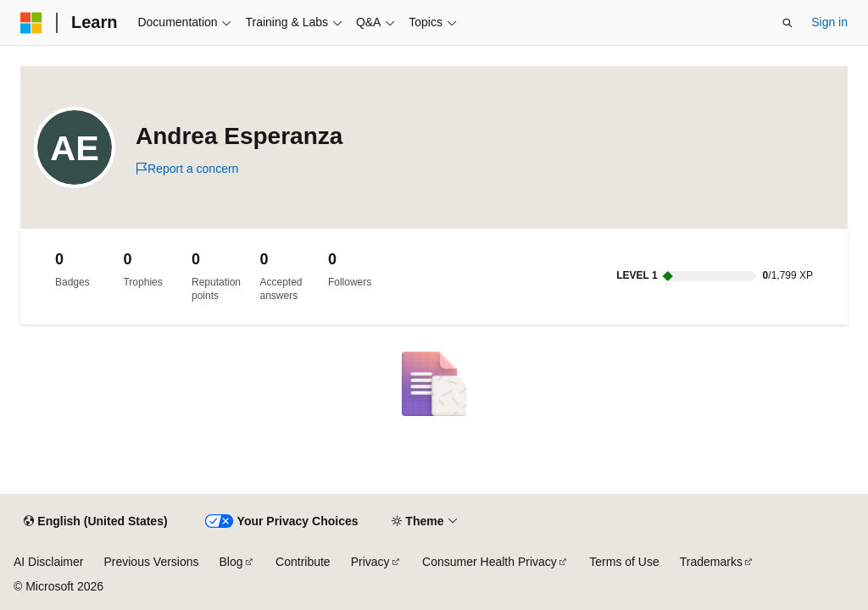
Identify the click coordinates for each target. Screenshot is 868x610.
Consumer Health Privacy (490, 562)
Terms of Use (624, 562)
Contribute (303, 562)
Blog (231, 562)
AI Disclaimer (48, 562)
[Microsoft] (31, 23)
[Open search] (787, 23)
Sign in (829, 22)
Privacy (370, 562)
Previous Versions (151, 562)
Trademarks (711, 562)
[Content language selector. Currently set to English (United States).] (95, 522)
